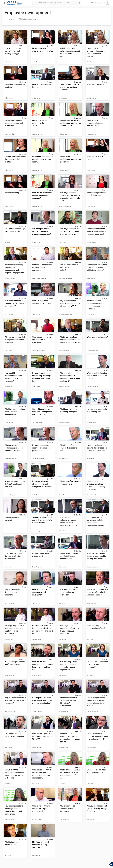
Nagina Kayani (9, 820)
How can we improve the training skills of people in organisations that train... (97, 448)
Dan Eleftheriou (37, 423)
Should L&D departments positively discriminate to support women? (42, 520)
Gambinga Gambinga (39, 351)
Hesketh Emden (10, 278)
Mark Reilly (8, 783)
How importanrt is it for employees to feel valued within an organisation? (42, 700)
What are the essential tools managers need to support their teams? (14, 448)
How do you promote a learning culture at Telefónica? (69, 592)
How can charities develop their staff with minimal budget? (70, 267)
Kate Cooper (8, 351)
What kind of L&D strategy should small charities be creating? (97, 376)
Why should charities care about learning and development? (42, 267)
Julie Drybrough (64, 820)
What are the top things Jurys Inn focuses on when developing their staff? (98, 736)
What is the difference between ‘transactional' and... (69, 448)
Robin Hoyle (8, 62)
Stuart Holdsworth (93, 567)
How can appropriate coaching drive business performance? (42, 448)
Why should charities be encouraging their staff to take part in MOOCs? (70, 303)
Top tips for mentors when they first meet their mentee (15, 159)
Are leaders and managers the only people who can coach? (43, 159)
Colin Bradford (91, 423)
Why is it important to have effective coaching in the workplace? (15, 700)
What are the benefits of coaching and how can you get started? (70, 159)
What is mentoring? (12, 193)
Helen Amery (36, 62)
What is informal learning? (97, 337)
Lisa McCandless (10, 711)
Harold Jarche (91, 134)
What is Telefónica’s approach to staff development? (40, 592)
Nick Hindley (36, 531)
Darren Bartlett (64, 423)
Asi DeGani (63, 603)
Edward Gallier (64, 747)
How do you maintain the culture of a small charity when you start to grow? (69, 231)
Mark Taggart (91, 278)
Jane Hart (63, 62)
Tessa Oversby (9, 134)
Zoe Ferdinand (9, 675)
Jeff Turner (90, 820)
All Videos (12, 19)
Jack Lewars (63, 242)
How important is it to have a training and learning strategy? (13, 51)
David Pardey (36, 314)
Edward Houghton (92, 387)
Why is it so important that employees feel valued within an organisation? (97, 592)
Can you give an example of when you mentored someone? (69, 87)
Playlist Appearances (27, 19)
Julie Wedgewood (65, 206)
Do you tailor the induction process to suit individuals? (97, 664)
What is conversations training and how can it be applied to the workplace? (70, 340)
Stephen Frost (91, 603)
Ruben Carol (36, 856)
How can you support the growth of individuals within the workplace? (97, 267)
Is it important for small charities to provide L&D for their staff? (14, 303)
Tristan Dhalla (9, 747)
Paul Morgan (36, 603)
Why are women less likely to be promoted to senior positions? (15, 340)
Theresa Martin (37, 134)
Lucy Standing (91, 98)
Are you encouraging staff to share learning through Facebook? (97, 809)
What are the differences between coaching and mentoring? (42, 195)
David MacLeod (9, 423)
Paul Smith (8, 567)
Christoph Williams (11, 459)
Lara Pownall (9, 314)
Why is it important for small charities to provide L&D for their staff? (42, 412)
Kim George (63, 675)
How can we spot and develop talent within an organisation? (14, 556)
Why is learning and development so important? (12, 592)
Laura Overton (36, 387)
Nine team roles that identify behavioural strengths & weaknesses (42, 484)
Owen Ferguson (37, 567)
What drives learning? (96, 84)
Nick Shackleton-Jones (39, 278)
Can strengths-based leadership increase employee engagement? (42, 231)
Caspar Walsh (91, 242)
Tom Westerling (10, 603)
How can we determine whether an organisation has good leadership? (97, 231)
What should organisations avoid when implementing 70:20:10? (43, 736)
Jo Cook (7, 531)
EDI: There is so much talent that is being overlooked (41, 845)
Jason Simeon (36, 675)
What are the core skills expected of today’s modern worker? (69, 556)
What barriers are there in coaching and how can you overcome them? (70, 123)
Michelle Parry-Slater (66, 278)
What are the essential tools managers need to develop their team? (96, 556)
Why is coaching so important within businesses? (67, 809)
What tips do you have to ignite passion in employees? (42, 340)
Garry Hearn (63, 639)
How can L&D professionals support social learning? (96, 123)
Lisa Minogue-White (66, 314)
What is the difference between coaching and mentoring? (14, 123)
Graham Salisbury (38, 820)
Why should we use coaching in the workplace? (40, 123)
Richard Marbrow (65, 387)
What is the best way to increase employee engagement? (41, 809)
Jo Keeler (8, 242)
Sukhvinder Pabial (92, 351)
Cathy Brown (91, 314)
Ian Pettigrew (36, 98)
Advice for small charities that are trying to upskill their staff (15, 484)
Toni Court (63, 783)
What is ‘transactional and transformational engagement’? (15, 412)
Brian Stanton (91, 459)
